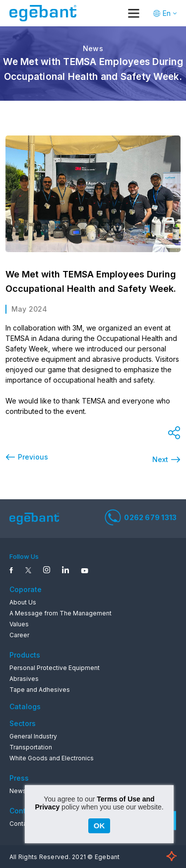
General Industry (33, 736)
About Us (23, 602)
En (167, 13)
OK (99, 826)
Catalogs (25, 706)
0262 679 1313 (141, 517)
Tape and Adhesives (40, 690)
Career (19, 635)
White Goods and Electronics (52, 758)
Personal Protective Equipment (55, 668)
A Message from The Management (61, 613)
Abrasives (24, 679)
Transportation (31, 747)
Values (19, 624)
